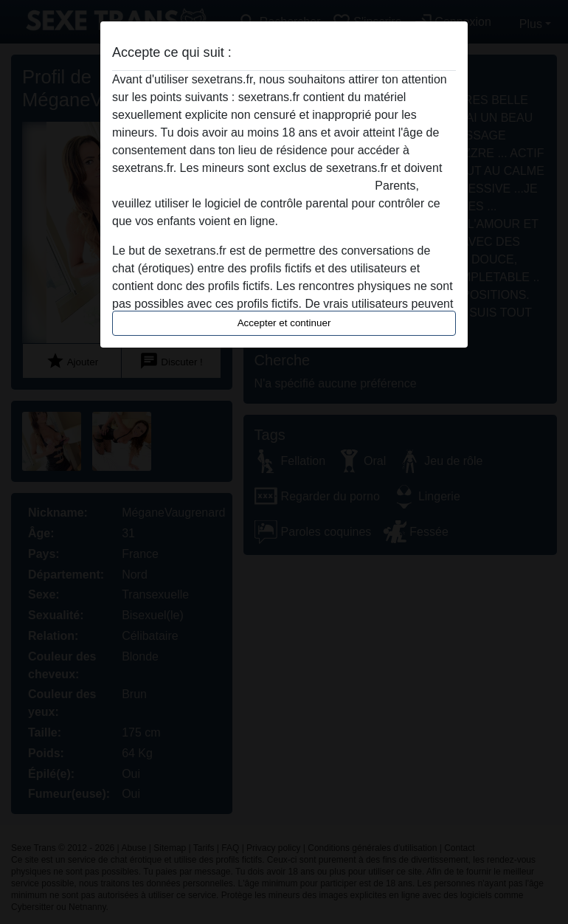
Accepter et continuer (284, 323)
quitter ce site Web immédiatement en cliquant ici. (242, 186)
